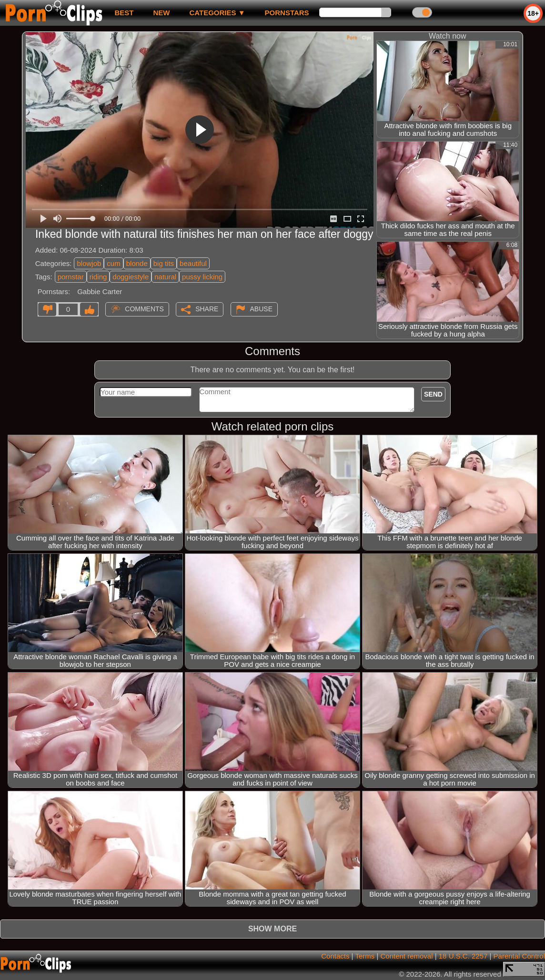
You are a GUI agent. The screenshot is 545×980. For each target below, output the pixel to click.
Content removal (406, 956)
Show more (272, 929)
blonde (137, 263)
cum (113, 263)
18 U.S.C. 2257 (463, 956)
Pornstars (287, 13)
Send (433, 394)
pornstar (71, 277)
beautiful (193, 263)
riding (98, 277)
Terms (365, 956)
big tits (164, 263)
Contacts (335, 956)
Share (207, 309)
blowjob (89, 263)
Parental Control (519, 956)
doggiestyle (131, 277)
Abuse (261, 309)
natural (165, 277)
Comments (144, 309)
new (161, 13)
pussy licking (202, 277)
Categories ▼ (217, 13)
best (124, 13)
